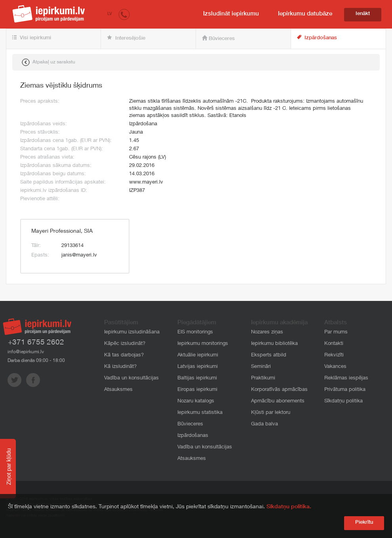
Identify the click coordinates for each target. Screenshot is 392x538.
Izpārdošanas (317, 38)
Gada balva (265, 424)
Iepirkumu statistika (200, 413)
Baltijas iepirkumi (197, 378)
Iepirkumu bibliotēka (274, 344)
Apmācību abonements (278, 401)
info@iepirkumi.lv (26, 352)
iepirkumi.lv (49, 14)
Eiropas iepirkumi (197, 390)
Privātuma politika (345, 390)
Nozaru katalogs (196, 401)
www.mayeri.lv (146, 183)
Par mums (336, 332)
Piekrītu (364, 523)
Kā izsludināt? (120, 367)
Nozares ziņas (267, 332)
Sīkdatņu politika (343, 401)
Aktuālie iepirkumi (198, 355)
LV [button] (110, 14)
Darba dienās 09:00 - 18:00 (36, 361)
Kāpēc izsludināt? (125, 344)
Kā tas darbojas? (124, 355)
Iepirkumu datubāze (305, 14)
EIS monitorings (195, 332)
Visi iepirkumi (32, 38)
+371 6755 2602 (36, 343)
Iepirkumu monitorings (203, 344)
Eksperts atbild (269, 355)
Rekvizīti (334, 355)
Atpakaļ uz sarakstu (49, 62)
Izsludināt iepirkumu (231, 14)
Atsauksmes (118, 390)
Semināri (261, 367)
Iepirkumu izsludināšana (132, 332)
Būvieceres (218, 38)
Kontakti (334, 344)
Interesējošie (126, 38)
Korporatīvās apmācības (279, 390)
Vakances (335, 367)
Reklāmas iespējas (346, 378)
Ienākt (363, 14)
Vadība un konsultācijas (131, 378)
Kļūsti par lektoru (271, 413)
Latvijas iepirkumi (198, 367)
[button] (124, 14)
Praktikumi (263, 378)
